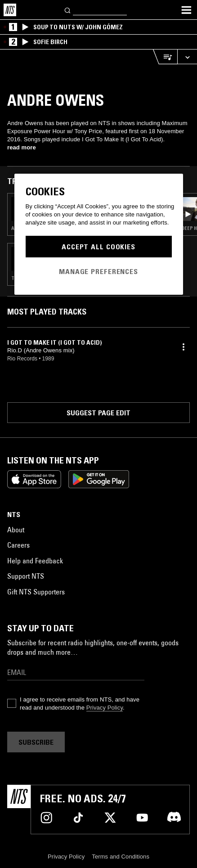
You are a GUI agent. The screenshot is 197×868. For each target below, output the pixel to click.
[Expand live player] (187, 57)
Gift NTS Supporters (36, 592)
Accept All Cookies (98, 247)
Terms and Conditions (121, 857)
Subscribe (36, 742)
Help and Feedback (35, 561)
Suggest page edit (98, 413)
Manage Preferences (98, 271)
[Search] (68, 10)
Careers (18, 545)
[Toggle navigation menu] (186, 10)
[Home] (10, 10)
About (16, 530)
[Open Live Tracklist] (165, 57)
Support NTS (26, 576)
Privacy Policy (105, 708)
